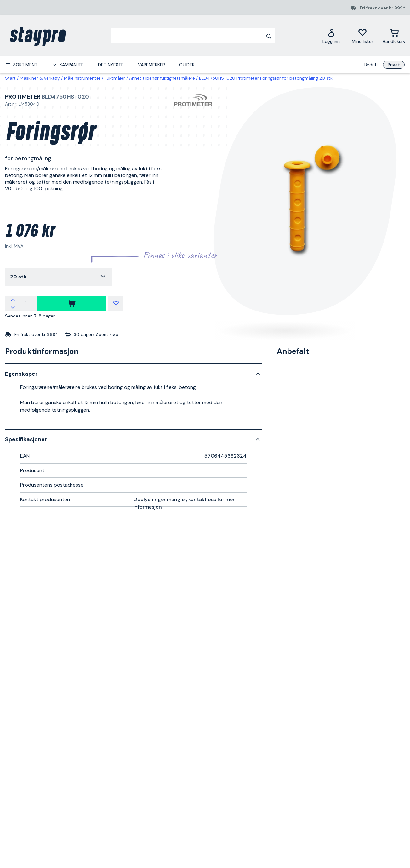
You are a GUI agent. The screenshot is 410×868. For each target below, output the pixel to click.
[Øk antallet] (13, 300)
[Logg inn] (331, 36)
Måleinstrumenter (82, 78)
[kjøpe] (71, 303)
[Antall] (26, 303)
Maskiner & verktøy (40, 78)
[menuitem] (21, 65)
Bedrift (371, 65)
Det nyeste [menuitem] (111, 65)
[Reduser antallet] (13, 307)
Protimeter (23, 97)
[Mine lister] (362, 36)
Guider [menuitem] (187, 65)
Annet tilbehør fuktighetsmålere (162, 78)
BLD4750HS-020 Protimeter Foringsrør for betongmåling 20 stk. (266, 78)
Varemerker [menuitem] (151, 65)
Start (10, 78)
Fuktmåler (115, 78)
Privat (394, 65)
